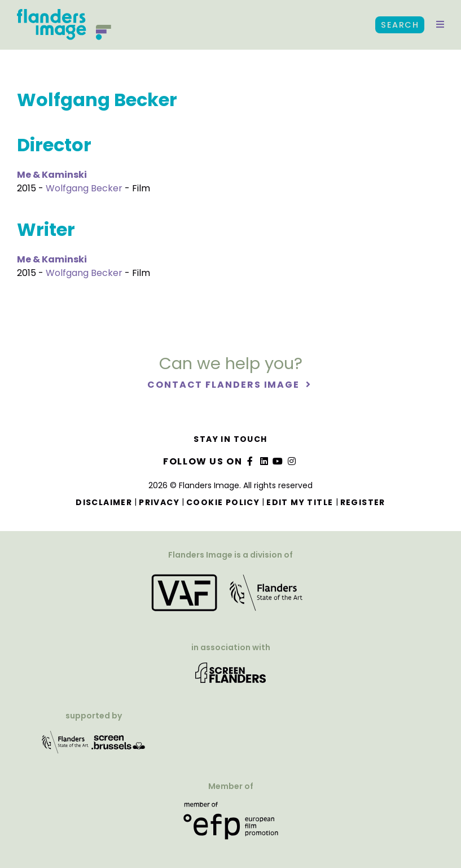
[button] (440, 25)
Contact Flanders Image (225, 385)
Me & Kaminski (52, 175)
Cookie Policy (223, 502)
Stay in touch (230, 439)
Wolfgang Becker (84, 188)
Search (400, 25)
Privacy (159, 502)
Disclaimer (104, 502)
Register (363, 502)
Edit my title (300, 502)
